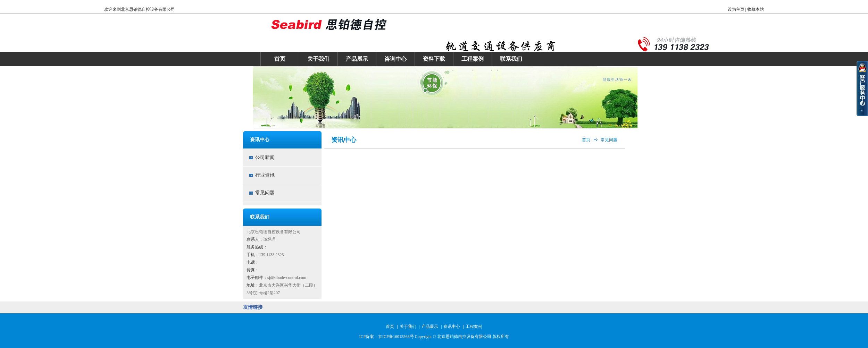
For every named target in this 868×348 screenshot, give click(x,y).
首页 (280, 59)
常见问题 (265, 193)
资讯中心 (452, 326)
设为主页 (736, 9)
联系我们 (511, 59)
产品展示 (357, 59)
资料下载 (434, 59)
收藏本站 (756, 9)
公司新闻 (265, 157)
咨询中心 (395, 59)
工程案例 (473, 59)
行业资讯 (265, 175)
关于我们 (318, 59)
